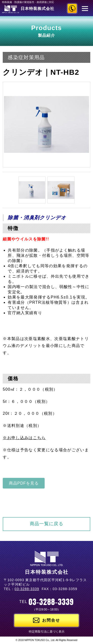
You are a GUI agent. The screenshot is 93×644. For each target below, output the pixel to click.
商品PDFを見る (24, 483)
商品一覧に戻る (46, 524)
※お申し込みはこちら (24, 438)
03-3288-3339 (72, 8)
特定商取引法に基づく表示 (47, 632)
